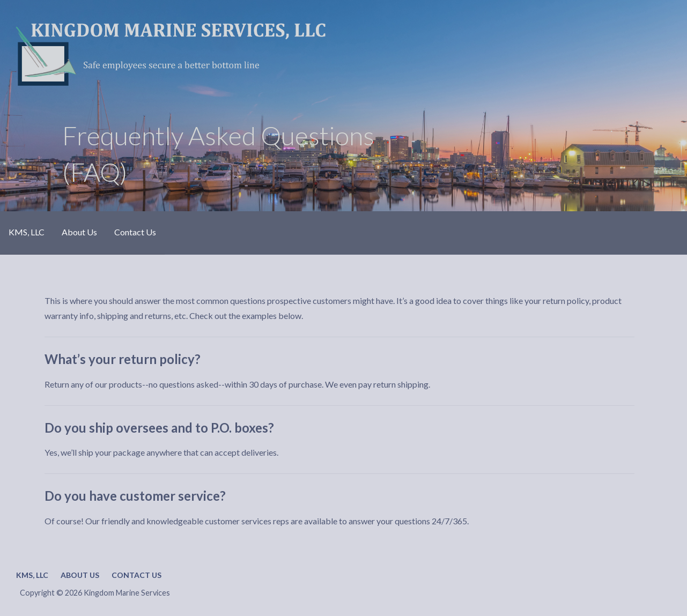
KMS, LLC (27, 232)
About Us (79, 232)
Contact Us (135, 232)
